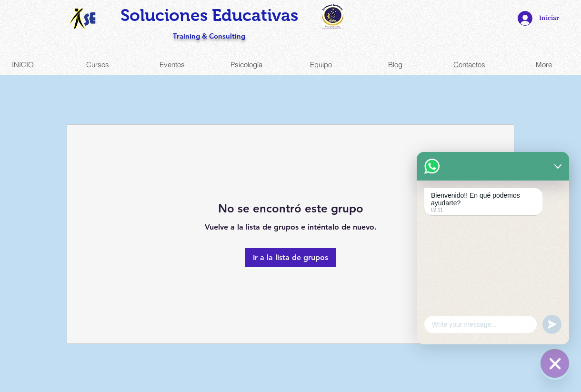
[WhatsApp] (555, 366)
